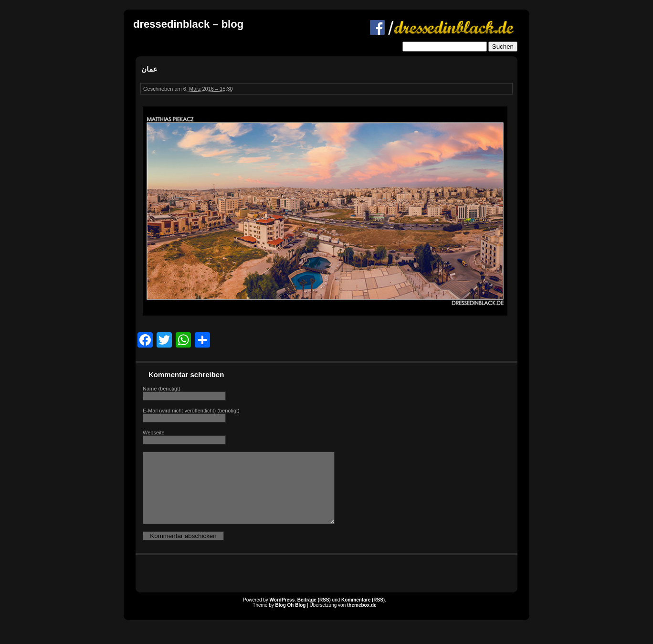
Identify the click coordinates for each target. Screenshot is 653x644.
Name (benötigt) (162, 389)
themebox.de (362, 619)
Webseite (154, 433)
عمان (149, 69)
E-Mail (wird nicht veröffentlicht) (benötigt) (191, 411)
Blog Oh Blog (291, 619)
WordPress (282, 614)
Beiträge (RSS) (314, 614)
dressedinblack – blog (188, 24)
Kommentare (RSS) (363, 614)
